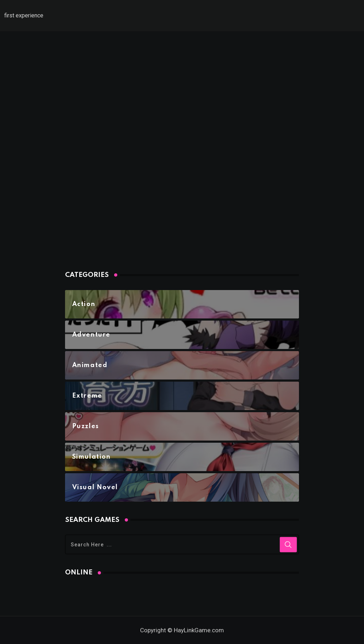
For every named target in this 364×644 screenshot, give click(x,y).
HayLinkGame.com (199, 630)
